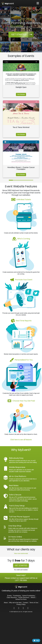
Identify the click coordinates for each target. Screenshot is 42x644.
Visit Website (21, 94)
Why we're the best (15, 603)
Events (9, 596)
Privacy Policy (21, 604)
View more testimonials (21, 553)
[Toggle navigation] (38, 3)
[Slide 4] (23, 180)
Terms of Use (34, 603)
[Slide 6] (31, 180)
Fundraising (17, 596)
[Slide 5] (27, 180)
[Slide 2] (15, 180)
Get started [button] (22, 34)
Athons (33, 597)
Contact (25, 603)
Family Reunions (24, 597)
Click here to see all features (21, 440)
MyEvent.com (17, 612)
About (6, 603)
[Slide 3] (19, 180)
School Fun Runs (21, 599)
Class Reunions (12, 597)
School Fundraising (28, 596)
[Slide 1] (11, 180)
